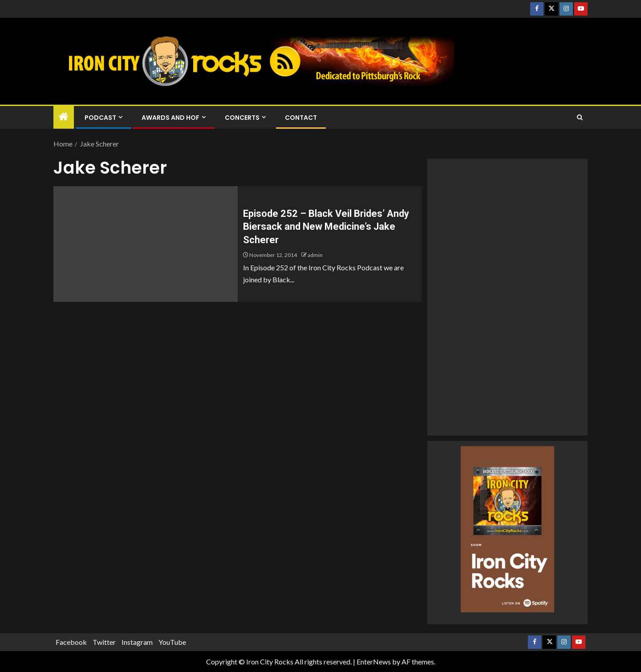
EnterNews (374, 662)
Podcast (100, 118)
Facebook (71, 642)
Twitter (104, 642)
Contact (301, 118)
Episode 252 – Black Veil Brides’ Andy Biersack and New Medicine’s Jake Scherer (326, 227)
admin (315, 255)
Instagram (137, 642)
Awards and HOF (170, 118)
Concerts (242, 118)
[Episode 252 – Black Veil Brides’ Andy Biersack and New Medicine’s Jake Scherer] (146, 244)
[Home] (64, 117)
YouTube (172, 642)
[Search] (580, 117)
